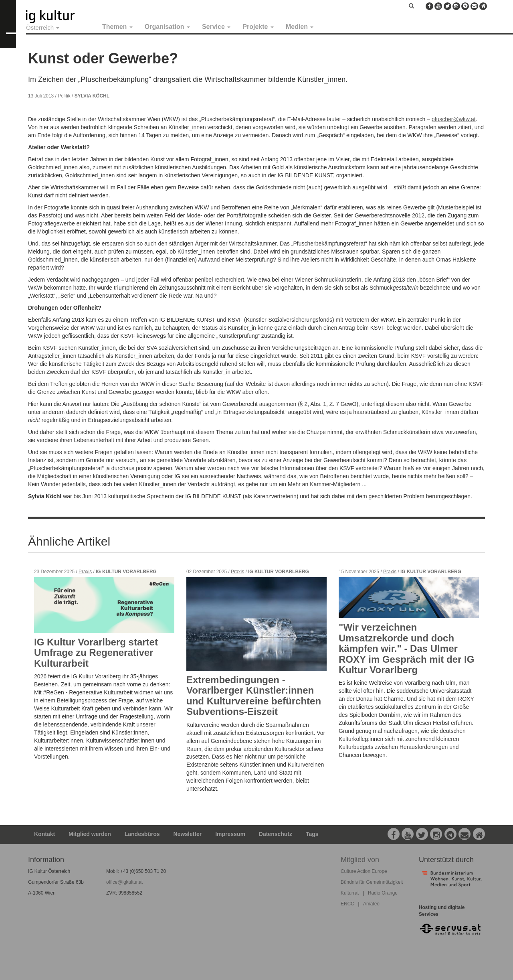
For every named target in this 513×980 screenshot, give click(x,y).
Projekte (258, 27)
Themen (117, 27)
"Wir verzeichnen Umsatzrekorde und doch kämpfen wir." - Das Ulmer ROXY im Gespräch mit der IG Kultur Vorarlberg (406, 648)
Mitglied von (360, 860)
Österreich (43, 27)
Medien (300, 27)
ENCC (347, 904)
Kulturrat (350, 893)
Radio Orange (383, 893)
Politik (64, 96)
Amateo (371, 904)
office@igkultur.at (124, 882)
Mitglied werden (90, 834)
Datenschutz (276, 834)
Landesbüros (142, 834)
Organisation (167, 27)
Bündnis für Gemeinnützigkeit (372, 882)
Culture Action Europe (364, 871)
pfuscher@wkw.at (454, 119)
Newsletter (188, 834)
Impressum (230, 834)
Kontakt (44, 834)
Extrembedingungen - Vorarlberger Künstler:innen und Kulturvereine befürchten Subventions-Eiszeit (254, 696)
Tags (312, 834)
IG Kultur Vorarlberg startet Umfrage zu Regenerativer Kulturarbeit (96, 653)
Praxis (85, 572)
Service (216, 27)
